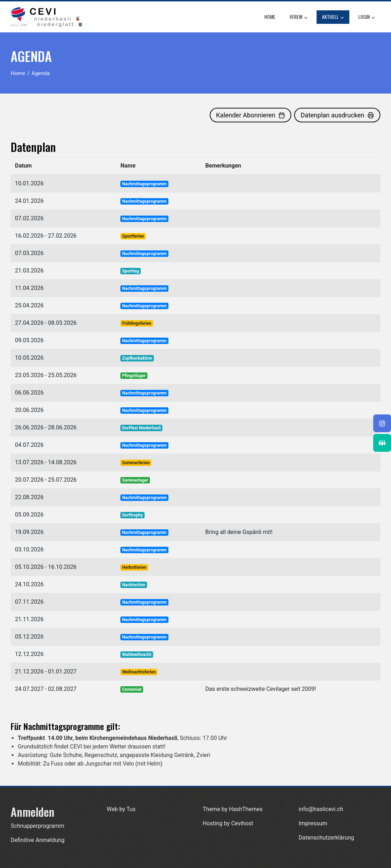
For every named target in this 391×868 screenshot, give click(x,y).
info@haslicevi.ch (321, 809)
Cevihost (242, 823)
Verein (299, 17)
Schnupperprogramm (37, 826)
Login (367, 17)
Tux (131, 809)
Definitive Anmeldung (38, 840)
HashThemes (246, 809)
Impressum (313, 823)
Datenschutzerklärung (327, 838)
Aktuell (333, 17)
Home (270, 17)
